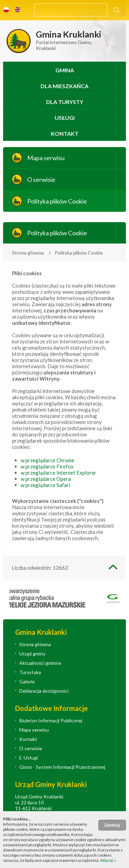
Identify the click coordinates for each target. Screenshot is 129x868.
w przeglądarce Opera (46, 479)
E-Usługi (29, 758)
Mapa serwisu (46, 158)
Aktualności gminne (40, 663)
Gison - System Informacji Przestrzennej (62, 767)
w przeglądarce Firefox (47, 466)
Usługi (65, 118)
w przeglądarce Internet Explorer (58, 473)
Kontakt (65, 133)
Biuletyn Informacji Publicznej (51, 720)
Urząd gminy (32, 654)
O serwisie (41, 179)
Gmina (65, 70)
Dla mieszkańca (64, 86)
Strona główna (28, 253)
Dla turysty (65, 102)
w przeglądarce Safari (45, 485)
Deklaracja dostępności (44, 691)
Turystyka (30, 672)
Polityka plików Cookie (57, 201)
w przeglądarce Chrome (47, 460)
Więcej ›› (108, 860)
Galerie (27, 681)
